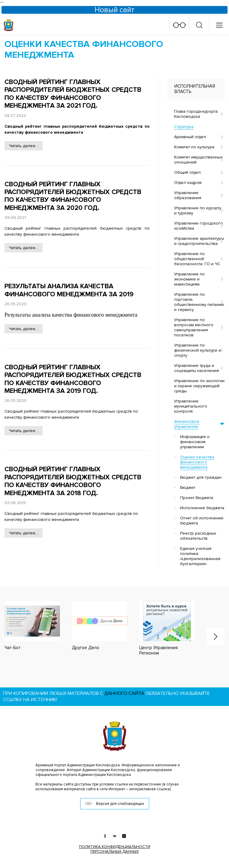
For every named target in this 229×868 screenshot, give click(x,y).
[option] (94, 625)
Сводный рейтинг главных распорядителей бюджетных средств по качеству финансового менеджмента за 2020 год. (73, 196)
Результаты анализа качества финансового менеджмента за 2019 (69, 290)
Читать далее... (24, 146)
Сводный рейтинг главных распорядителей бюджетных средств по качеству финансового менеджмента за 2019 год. (73, 379)
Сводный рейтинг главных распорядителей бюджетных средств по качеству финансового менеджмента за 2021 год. (73, 94)
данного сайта (124, 692)
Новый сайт (114, 10)
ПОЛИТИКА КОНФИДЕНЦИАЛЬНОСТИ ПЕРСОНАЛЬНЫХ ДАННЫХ (115, 848)
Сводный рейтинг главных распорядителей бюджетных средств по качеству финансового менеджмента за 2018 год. (73, 481)
